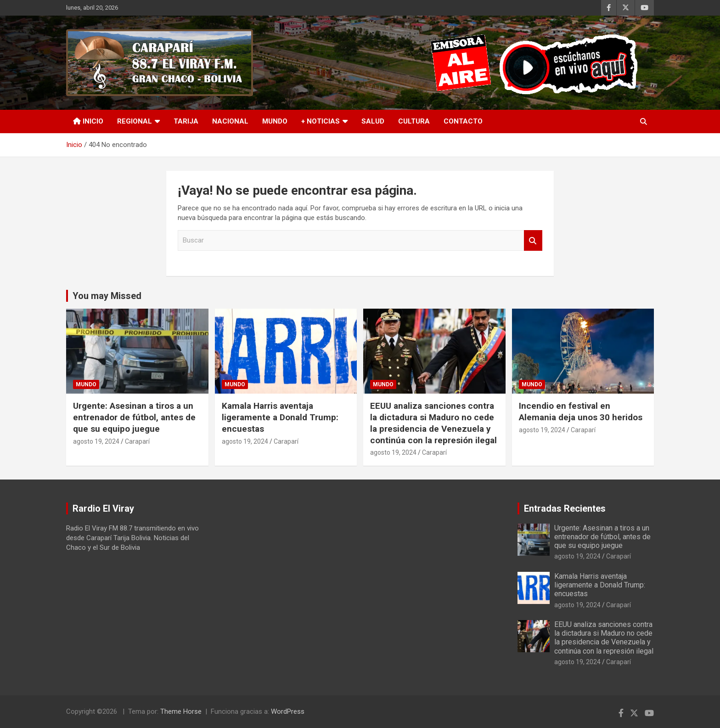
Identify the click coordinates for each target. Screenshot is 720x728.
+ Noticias (321, 121)
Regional (135, 121)
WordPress (288, 711)
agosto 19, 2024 (96, 441)
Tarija (186, 121)
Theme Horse (181, 711)
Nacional (230, 121)
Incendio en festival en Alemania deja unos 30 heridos (581, 412)
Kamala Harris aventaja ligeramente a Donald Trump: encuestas (280, 417)
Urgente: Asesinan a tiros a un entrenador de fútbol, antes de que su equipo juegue (134, 417)
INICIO (88, 121)
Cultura (414, 121)
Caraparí (137, 441)
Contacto (463, 121)
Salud (373, 121)
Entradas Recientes (565, 508)
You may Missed (107, 296)
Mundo (275, 121)
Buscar (533, 240)
